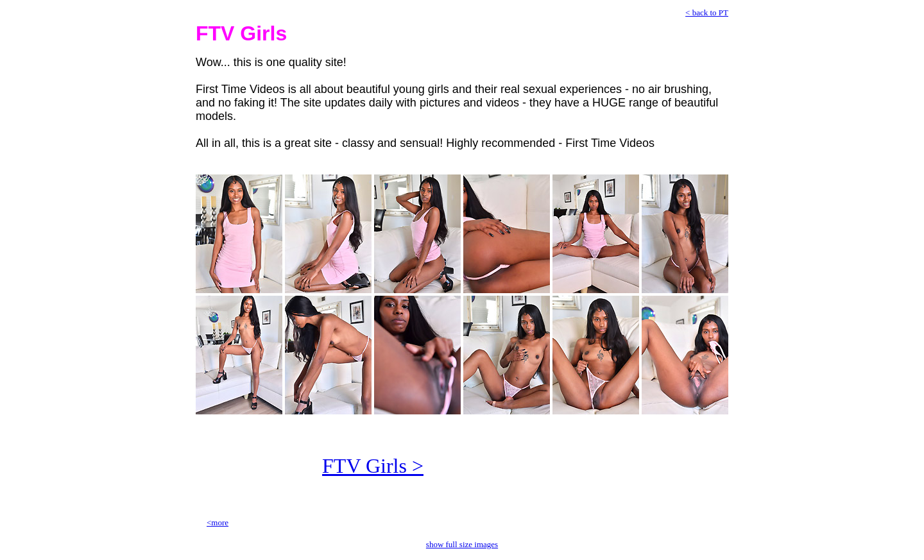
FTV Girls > (373, 466)
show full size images (462, 544)
